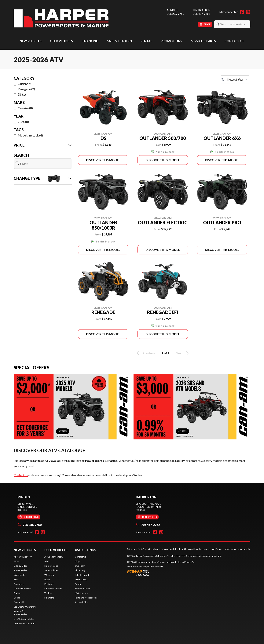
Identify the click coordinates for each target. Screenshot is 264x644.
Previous (145, 353)
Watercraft (19, 575)
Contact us (21, 475)
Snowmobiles (20, 570)
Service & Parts (203, 41)
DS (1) (22, 94)
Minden (172, 10)
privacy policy (197, 556)
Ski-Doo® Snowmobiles (20, 613)
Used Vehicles (62, 41)
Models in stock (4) (30, 135)
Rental (146, 41)
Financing (90, 41)
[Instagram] (248, 12)
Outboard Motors (23, 589)
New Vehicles (31, 41)
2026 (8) (23, 122)
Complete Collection (24, 623)
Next (183, 353)
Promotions (171, 41)
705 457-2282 (202, 14)
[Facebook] (242, 12)
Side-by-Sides (20, 566)
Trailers (18, 593)
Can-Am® (19, 602)
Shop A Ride (148, 567)
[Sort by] (235, 79)
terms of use (215, 556)
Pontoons (19, 584)
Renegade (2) (26, 89)
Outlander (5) (27, 84)
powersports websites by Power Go (177, 562)
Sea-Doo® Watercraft (25, 607)
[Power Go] (161, 573)
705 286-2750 (176, 14)
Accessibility (81, 602)
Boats (17, 579)
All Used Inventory (54, 557)
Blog (77, 561)
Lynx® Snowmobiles (24, 619)
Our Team (80, 566)
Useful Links (85, 550)
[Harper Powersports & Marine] (61, 18)
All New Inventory (23, 557)
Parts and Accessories (86, 598)
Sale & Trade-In (119, 41)
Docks (17, 598)
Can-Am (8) (25, 108)
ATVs (16, 561)
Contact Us (234, 41)
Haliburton (202, 10)
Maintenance (82, 593)
